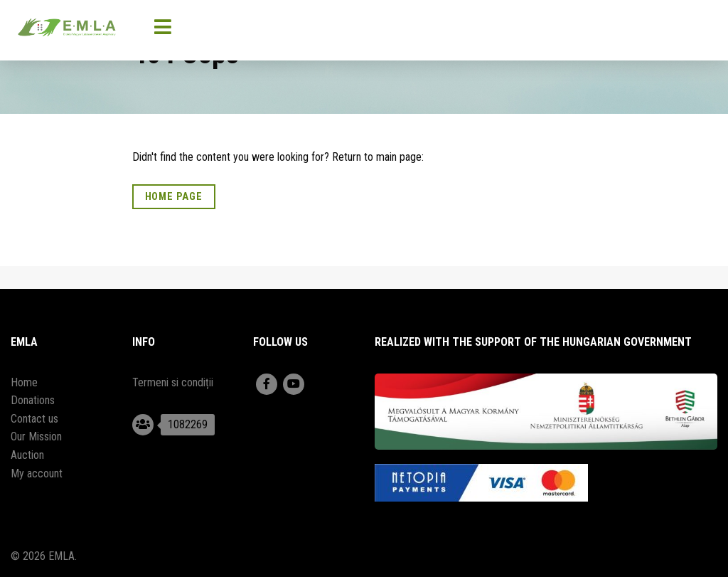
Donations (33, 400)
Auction (27, 455)
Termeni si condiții (173, 382)
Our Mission (36, 436)
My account (37, 473)
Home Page (174, 197)
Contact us (34, 419)
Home (24, 382)
